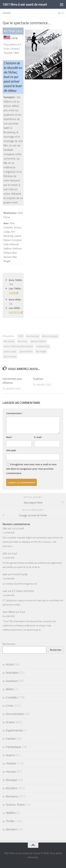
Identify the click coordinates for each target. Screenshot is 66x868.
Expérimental (14, 730)
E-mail (39, 437)
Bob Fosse (23, 341)
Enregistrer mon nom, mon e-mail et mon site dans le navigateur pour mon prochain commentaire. (31, 469)
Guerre (10, 755)
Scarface (38, 379)
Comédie (11, 697)
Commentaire (15, 413)
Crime (10, 706)
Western (11, 829)
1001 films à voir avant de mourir (25, 4)
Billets (10, 689)
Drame (7, 13)
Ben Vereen (9, 341)
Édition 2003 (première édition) (18, 346)
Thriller (10, 821)
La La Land (18, 528)
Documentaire (15, 714)
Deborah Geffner (38, 341)
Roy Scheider (10, 357)
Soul (14, 553)
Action (10, 664)
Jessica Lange (10, 351)
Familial (11, 739)
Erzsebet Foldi (43, 346)
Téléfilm (11, 813)
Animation (12, 673)
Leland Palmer (26, 351)
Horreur (11, 772)
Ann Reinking (33, 336)
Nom (10, 437)
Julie (5, 528)
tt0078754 (16, 312)
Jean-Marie (9, 612)
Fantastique (13, 747)
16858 (13, 293)
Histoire (11, 763)
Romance (12, 796)
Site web (11, 450)
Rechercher (9, 644)
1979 (21, 336)
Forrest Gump (20, 574)
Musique (11, 780)
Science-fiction (15, 805)
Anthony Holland (50, 336)
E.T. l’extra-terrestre (23, 591)
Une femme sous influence (12, 381)
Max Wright (41, 351)
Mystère (11, 788)
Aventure (12, 681)
